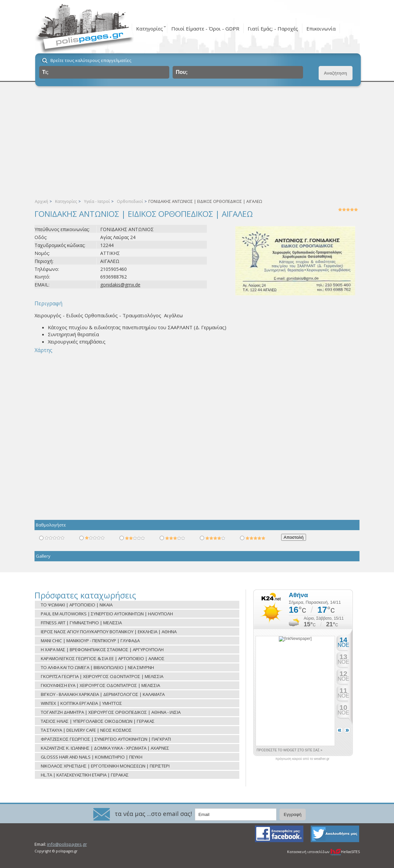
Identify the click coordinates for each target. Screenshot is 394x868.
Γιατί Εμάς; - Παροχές (273, 29)
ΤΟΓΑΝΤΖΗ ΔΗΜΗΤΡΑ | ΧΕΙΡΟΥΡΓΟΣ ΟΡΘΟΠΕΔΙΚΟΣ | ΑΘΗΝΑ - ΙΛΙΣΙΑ (111, 712)
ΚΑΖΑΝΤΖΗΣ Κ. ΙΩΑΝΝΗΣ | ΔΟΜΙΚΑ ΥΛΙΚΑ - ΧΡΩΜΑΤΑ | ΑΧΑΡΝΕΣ (105, 748)
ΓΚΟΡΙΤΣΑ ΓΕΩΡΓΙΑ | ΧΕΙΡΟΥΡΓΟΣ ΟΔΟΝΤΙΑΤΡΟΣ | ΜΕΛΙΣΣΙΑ (102, 676)
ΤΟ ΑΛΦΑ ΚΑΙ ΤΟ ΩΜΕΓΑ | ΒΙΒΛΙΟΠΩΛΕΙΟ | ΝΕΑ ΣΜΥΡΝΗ (97, 667)
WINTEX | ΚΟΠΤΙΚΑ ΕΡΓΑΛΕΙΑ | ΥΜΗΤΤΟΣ (81, 703)
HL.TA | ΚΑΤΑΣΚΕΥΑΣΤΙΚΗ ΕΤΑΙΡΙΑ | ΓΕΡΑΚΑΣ (85, 775)
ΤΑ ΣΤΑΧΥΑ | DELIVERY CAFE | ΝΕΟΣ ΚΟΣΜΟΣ (86, 730)
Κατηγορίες (150, 29)
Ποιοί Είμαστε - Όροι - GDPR (205, 29)
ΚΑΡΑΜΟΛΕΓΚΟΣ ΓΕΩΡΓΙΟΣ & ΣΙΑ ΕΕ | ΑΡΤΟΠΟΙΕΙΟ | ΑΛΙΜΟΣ (103, 658)
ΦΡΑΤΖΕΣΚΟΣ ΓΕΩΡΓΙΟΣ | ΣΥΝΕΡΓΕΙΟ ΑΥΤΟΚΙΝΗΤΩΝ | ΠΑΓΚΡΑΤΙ (106, 739)
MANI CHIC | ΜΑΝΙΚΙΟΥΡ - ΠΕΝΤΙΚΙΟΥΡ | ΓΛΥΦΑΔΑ (90, 641)
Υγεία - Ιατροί (97, 201)
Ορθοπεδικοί (130, 201)
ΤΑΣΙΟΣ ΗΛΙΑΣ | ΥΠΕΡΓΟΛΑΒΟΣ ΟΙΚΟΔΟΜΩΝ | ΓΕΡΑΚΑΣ (98, 721)
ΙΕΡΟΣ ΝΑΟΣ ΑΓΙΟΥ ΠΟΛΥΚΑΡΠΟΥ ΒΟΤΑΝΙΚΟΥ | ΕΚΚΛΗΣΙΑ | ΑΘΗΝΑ (109, 632)
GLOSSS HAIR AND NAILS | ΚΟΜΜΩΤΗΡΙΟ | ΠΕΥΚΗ (92, 757)
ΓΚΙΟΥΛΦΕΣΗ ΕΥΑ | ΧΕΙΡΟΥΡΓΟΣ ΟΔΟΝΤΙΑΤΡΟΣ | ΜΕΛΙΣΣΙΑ (100, 685)
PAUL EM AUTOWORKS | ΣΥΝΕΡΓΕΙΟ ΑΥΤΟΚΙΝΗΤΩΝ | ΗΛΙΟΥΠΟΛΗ (107, 614)
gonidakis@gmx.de (120, 285)
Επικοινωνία (321, 29)
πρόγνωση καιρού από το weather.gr (303, 759)
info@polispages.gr (67, 844)
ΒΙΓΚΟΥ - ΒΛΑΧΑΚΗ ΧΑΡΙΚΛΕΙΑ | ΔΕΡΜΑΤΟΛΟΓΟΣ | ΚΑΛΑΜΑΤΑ (103, 694)
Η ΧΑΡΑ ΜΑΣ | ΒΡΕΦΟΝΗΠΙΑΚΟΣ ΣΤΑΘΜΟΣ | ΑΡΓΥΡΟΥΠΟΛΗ (102, 650)
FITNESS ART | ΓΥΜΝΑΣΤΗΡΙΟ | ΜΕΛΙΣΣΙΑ (81, 623)
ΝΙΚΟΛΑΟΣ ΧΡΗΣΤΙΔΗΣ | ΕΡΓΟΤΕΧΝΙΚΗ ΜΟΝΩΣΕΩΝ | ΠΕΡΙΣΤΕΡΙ (105, 766)
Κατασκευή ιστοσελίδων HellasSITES (323, 852)
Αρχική (41, 201)
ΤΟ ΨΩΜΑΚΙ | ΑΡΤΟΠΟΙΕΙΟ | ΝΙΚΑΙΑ (77, 605)
